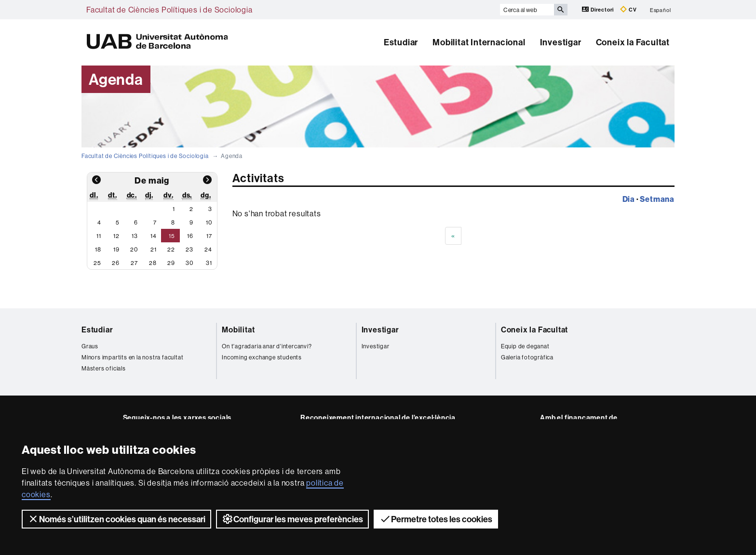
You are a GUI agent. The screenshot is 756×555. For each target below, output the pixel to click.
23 (189, 249)
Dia (629, 199)
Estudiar (401, 42)
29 (171, 263)
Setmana (657, 199)
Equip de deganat (525, 346)
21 (154, 249)
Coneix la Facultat (633, 42)
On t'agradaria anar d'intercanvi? (267, 346)
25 (97, 263)
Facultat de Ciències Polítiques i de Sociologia (169, 10)
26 (116, 263)
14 (154, 236)
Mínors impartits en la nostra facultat (132, 357)
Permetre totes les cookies (436, 519)
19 (116, 249)
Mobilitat (238, 330)
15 (172, 236)
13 (135, 236)
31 (209, 263)
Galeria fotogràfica (527, 357)
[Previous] (453, 236)
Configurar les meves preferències (292, 519)
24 (208, 249)
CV (628, 9)
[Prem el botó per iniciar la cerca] (561, 10)
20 (134, 249)
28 (153, 263)
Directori (599, 9)
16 (190, 236)
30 (189, 263)
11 (99, 236)
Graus (90, 346)
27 (134, 263)
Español (661, 10)
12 (116, 236)
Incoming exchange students (262, 357)
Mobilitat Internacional (479, 42)
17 (209, 236)
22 (171, 249)
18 (98, 249)
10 (209, 222)
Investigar (561, 42)
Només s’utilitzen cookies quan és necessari (116, 519)
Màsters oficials (104, 368)
